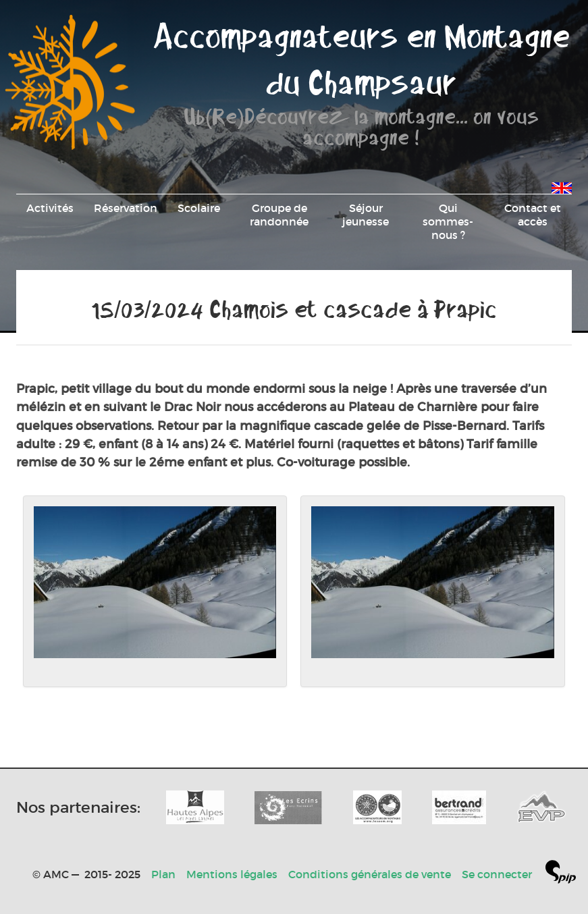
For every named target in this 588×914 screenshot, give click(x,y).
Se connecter (497, 874)
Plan (163, 874)
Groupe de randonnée (279, 215)
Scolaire (199, 208)
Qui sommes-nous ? (448, 221)
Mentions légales (232, 874)
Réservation (126, 208)
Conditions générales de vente (370, 874)
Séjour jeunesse (366, 215)
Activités (50, 208)
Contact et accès (533, 215)
